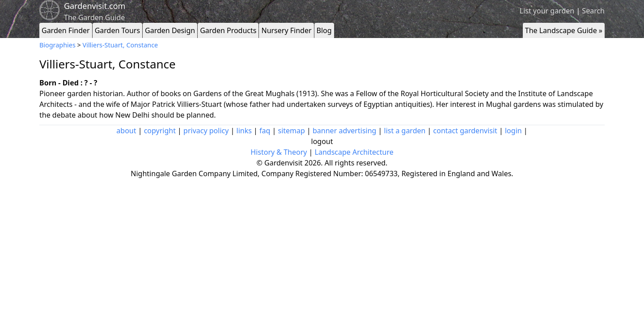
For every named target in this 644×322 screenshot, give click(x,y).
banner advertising (344, 131)
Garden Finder (66, 30)
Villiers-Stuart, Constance (121, 45)
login (513, 131)
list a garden (405, 131)
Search (593, 11)
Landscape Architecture (354, 152)
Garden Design (170, 30)
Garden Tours (117, 30)
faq (265, 131)
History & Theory (279, 152)
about (126, 131)
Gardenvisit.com (95, 6)
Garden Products (228, 30)
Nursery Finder (286, 30)
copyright (160, 131)
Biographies (57, 45)
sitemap (292, 131)
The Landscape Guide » (564, 30)
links (244, 131)
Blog (324, 30)
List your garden (547, 11)
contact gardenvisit (465, 131)
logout (322, 141)
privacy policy (206, 131)
